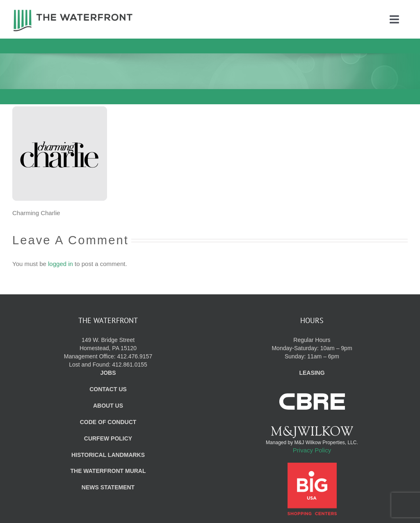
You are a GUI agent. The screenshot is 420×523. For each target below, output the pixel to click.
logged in (60, 264)
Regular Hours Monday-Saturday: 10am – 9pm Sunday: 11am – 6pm (312, 348)
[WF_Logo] (73, 12)
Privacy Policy (312, 450)
